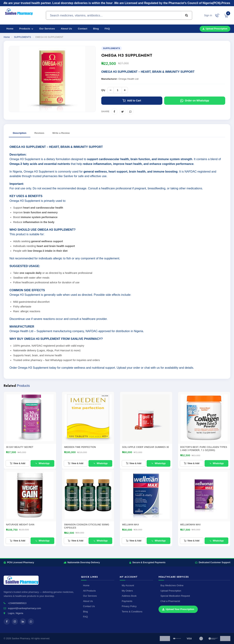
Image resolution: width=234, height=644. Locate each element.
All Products (89, 591)
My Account (128, 585)
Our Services (47, 29)
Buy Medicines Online (172, 585)
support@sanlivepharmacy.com (24, 608)
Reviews (39, 133)
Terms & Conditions (132, 612)
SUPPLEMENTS (22, 37)
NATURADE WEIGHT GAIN (20, 525)
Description (20, 133)
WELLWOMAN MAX (190, 525)
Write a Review (61, 133)
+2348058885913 (17, 603)
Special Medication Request (175, 596)
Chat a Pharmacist (170, 601)
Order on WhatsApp (195, 101)
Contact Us (89, 606)
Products (26, 29)
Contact (83, 29)
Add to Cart (132, 101)
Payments (127, 601)
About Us (66, 29)
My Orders (127, 591)
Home (10, 29)
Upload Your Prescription (178, 609)
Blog (96, 29)
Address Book (129, 596)
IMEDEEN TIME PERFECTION (80, 447)
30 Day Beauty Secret (20, 447)
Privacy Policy (129, 606)
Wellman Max (131, 525)
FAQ (107, 29)
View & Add (18, 463)
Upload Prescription (215, 29)
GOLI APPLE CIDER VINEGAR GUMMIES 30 (146, 447)
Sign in (208, 15)
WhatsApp (42, 463)
